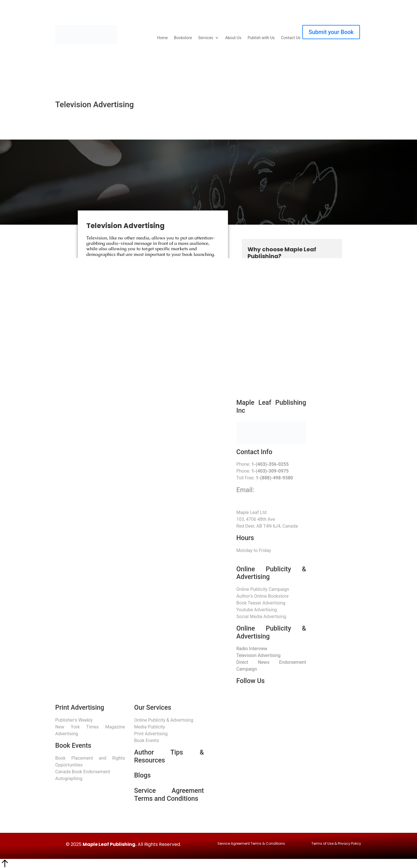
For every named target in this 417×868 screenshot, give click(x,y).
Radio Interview (252, 649)
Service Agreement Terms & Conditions (251, 843)
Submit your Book (331, 32)
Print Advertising (151, 734)
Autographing (69, 779)
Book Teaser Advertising (261, 603)
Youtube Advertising (257, 610)
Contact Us (291, 38)
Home (162, 38)
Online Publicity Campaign (263, 589)
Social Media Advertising (261, 617)
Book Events (147, 740)
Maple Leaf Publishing (109, 844)
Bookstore (183, 38)
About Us (233, 38)
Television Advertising (259, 655)
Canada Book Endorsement (83, 772)
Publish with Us (261, 38)
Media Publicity (150, 727)
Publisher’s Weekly (74, 720)
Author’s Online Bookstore (263, 596)
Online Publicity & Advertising (164, 720)
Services (206, 38)
